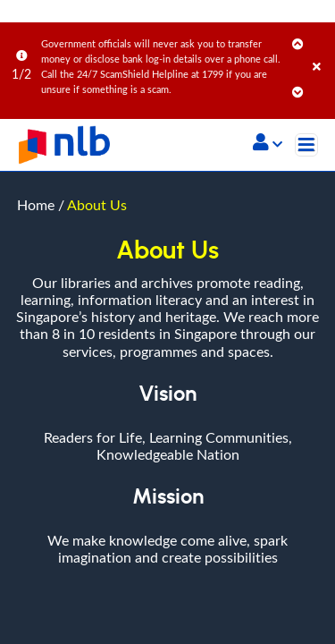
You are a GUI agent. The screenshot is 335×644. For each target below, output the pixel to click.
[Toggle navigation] (306, 145)
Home (36, 33)
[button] (268, 144)
